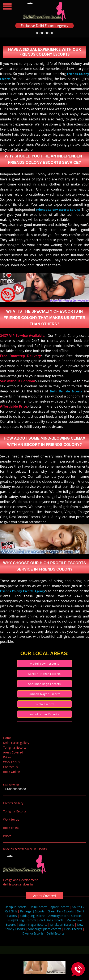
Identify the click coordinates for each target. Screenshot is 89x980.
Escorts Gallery (13, 803)
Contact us (10, 767)
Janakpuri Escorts (62, 925)
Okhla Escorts (44, 704)
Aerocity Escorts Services (65, 916)
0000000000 (44, 33)
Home (7, 738)
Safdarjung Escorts (33, 916)
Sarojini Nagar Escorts (44, 674)
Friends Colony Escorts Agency (23, 591)
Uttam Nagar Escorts (33, 925)
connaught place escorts (45, 929)
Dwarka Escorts (33, 933)
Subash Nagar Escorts (44, 694)
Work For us (11, 762)
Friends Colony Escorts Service (58, 210)
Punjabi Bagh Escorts (22, 920)
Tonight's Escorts (15, 747)
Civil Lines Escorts (52, 920)
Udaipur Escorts (16, 907)
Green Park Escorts (61, 911)
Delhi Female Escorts (66, 391)
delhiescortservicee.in (18, 884)
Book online (11, 828)
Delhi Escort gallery (16, 743)
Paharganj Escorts (32, 911)
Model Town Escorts (44, 664)
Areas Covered (13, 752)
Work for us (11, 819)
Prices (7, 757)
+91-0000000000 (15, 789)
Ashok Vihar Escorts (44, 714)
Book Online (12, 772)
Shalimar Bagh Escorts (44, 684)
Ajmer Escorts (60, 907)
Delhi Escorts (38, 907)
